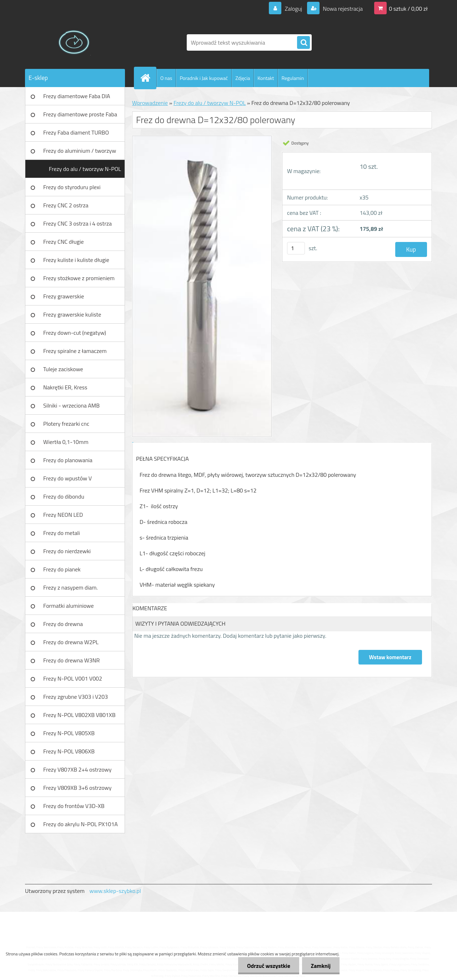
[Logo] (74, 42)
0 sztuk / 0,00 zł (408, 9)
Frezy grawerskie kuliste (72, 314)
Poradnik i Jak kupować (204, 78)
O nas (166, 78)
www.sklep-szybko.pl (115, 891)
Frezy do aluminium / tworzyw (80, 151)
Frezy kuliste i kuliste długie (76, 260)
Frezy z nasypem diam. (71, 587)
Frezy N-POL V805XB (69, 733)
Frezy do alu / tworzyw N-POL (85, 169)
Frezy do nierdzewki (67, 551)
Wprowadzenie (150, 103)
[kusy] (296, 248)
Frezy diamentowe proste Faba (80, 114)
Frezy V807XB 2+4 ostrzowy (77, 769)
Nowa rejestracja (342, 9)
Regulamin (293, 78)
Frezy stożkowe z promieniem (79, 278)
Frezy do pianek (62, 569)
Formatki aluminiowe (69, 606)
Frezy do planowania (68, 460)
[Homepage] (148, 78)
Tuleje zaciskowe (63, 369)
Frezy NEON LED (63, 515)
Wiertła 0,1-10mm (66, 442)
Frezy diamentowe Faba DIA (77, 96)
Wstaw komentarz (390, 657)
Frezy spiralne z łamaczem (75, 351)
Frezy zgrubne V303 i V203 (76, 697)
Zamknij (320, 966)
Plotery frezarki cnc (66, 424)
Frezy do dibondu (64, 496)
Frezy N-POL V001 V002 (73, 678)
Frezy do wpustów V (67, 478)
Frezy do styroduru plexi (72, 187)
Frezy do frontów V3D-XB (74, 806)
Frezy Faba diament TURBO (76, 132)
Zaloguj (293, 9)
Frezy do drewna (63, 624)
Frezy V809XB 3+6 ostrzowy (77, 788)
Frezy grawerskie (64, 296)
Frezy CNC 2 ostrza (66, 205)
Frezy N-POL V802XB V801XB (79, 715)
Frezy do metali (62, 533)
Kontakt (266, 78)
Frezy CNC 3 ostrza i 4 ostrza (77, 223)
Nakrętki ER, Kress (65, 387)
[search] (303, 43)
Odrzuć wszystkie (268, 966)
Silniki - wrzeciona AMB (71, 405)
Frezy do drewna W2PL (71, 642)
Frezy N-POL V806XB (69, 751)
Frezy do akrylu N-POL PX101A (81, 824)
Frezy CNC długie (64, 242)
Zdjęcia (243, 78)
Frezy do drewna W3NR (71, 660)
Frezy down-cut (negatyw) (75, 333)
